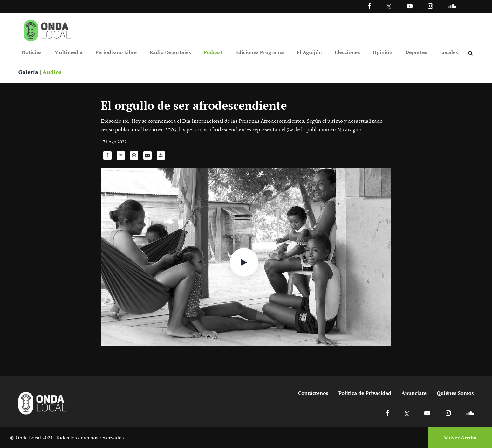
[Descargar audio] (161, 157)
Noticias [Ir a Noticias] (31, 52)
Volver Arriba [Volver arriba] (460, 438)
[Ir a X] (407, 413)
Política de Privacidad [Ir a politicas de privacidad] (365, 393)
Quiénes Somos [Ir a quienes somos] (455, 393)
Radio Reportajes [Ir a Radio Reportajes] (170, 52)
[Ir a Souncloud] (452, 6)
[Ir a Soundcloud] (470, 413)
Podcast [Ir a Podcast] (213, 52)
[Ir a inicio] (47, 29)
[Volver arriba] (458, 438)
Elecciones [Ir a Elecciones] (347, 52)
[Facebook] (369, 6)
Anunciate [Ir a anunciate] (414, 393)
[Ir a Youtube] (410, 6)
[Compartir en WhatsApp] (134, 157)
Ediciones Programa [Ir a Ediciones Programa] (260, 52)
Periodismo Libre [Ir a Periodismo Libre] (116, 52)
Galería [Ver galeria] (28, 72)
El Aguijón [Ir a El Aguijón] (309, 52)
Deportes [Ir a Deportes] (416, 52)
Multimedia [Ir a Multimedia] (68, 52)
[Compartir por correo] (147, 157)
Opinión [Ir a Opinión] (383, 52)
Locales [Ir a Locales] (449, 52)
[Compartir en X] (121, 157)
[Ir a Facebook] (388, 413)
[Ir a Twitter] (389, 7)
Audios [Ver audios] (52, 72)
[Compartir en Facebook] (107, 157)
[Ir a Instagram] (430, 6)
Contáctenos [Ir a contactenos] (313, 393)
